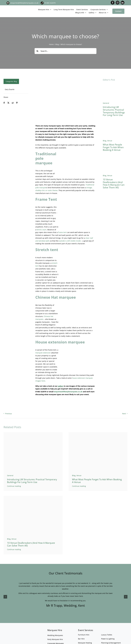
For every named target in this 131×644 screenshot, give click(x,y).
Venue (110, 141)
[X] (8, 103)
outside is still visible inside (70, 241)
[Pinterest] (17, 103)
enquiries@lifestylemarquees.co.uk (24, 3)
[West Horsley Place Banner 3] (115, 123)
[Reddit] (13, 103)
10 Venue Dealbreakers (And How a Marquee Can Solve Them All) (114, 183)
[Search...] (66, 51)
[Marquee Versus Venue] (115, 158)
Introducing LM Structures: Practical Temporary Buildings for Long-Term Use (114, 111)
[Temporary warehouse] (115, 86)
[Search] (37, 51)
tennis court (42, 230)
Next (124, 414)
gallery (61, 386)
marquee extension (43, 353)
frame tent (62, 232)
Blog (15, 81)
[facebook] (113, 3)
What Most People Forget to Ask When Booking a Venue (113, 147)
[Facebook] (4, 103)
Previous (9, 414)
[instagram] (118, 3)
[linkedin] (123, 3)
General (106, 103)
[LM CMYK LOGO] (16, 8)
